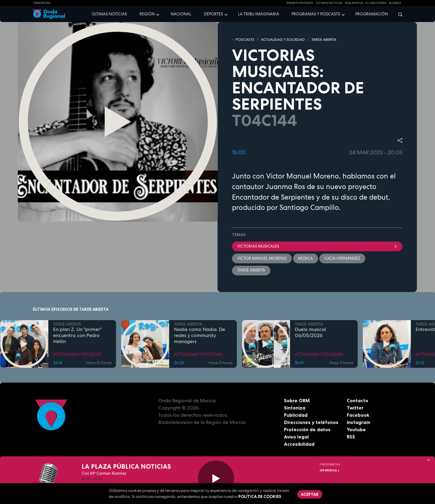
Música (306, 258)
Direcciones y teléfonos (311, 423)
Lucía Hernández (343, 258)
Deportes (213, 14)
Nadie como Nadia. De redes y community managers (200, 336)
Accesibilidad (299, 445)
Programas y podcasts (316, 14)
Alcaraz (395, 3)
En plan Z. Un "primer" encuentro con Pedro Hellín (77, 336)
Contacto (358, 401)
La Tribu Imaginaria (259, 14)
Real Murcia (354, 3)
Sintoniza (295, 408)
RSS (351, 437)
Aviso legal (296, 437)
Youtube (356, 430)
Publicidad (296, 416)
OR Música (330, 470)
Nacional (181, 14)
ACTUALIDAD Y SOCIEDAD (286, 39)
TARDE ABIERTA (331, 39)
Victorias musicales (317, 246)
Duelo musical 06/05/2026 (310, 333)
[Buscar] (398, 14)
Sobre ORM (297, 401)
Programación (372, 14)
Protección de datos (308, 430)
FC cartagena (376, 3)
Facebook (358, 416)
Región (147, 14)
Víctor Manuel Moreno (262, 258)
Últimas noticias (109, 14)
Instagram (359, 423)
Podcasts (246, 39)
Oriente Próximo (300, 3)
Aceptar (310, 494)
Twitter (355, 408)
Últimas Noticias (329, 3)
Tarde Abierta (251, 271)
